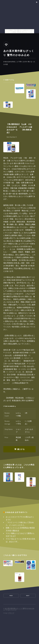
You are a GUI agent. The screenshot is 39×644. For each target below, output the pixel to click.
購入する (21, 449)
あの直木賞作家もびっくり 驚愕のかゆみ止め (20, 608)
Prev (11, 596)
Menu (36, 2)
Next (28, 596)
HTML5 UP (11, 613)
